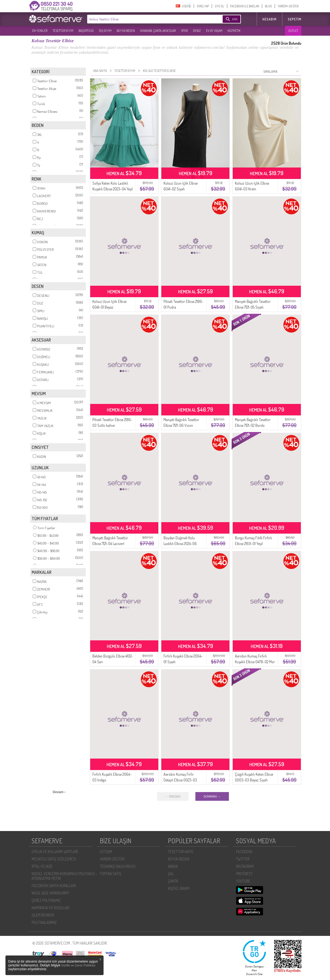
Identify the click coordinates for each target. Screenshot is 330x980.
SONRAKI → (212, 796)
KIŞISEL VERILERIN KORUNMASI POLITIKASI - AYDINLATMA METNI (64, 876)
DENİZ (197, 31)
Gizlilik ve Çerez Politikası (78, 965)
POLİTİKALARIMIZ (44, 922)
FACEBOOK (244, 852)
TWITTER (243, 859)
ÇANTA (173, 881)
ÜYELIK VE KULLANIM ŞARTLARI (55, 852)
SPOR (184, 31)
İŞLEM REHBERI (43, 915)
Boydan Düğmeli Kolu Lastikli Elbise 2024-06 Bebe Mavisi (180, 544)
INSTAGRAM (245, 866)
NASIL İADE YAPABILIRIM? (50, 893)
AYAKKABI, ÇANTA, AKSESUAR (158, 31)
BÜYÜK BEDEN (126, 31)
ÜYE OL (220, 6)
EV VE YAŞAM (214, 31)
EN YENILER (40, 31)
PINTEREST (244, 874)
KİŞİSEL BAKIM (179, 888)
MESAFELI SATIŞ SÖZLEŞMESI (54, 859)
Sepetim (295, 19)
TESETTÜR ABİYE (181, 852)
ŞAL (171, 874)
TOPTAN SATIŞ (110, 874)
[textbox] (147, 19)
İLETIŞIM (106, 852)
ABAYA (173, 866)
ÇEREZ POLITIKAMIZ (46, 900)
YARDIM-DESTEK (288, 6)
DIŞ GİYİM (105, 31)
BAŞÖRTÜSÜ (86, 31)
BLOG (268, 6)
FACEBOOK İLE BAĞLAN (245, 6)
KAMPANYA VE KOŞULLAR (50, 908)
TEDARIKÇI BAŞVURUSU (118, 866)
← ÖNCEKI (173, 796)
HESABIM (270, 19)
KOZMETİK (234, 31)
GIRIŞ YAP (203, 6)
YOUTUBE (243, 881)
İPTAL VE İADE (42, 866)
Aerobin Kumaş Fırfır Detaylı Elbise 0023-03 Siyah (180, 780)
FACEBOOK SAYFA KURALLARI (54, 886)
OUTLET (293, 31)
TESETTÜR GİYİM (63, 31)
